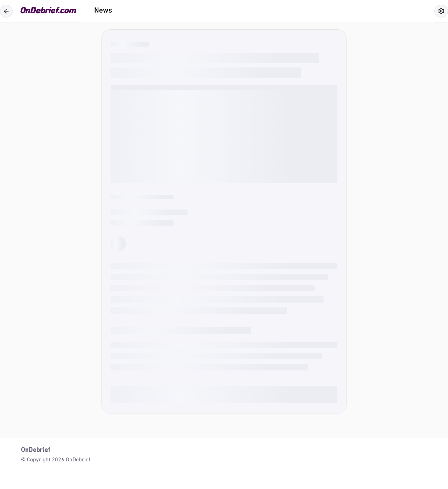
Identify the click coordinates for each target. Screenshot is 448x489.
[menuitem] (103, 11)
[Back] (6, 11)
